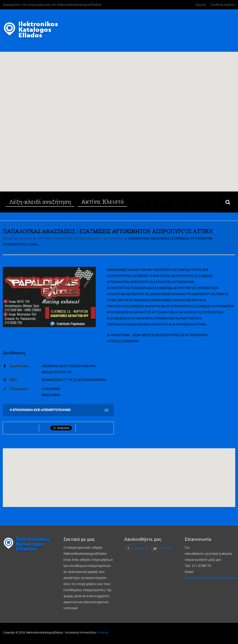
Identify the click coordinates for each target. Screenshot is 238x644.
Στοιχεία (25, 238)
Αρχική (201, 5)
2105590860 (51, 389)
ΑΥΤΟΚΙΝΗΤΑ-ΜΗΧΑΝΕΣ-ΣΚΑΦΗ (61, 238)
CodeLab (103, 632)
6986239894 (51, 395)
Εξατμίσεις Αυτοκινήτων (105, 238)
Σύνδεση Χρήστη (223, 5)
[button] (119, 117)
